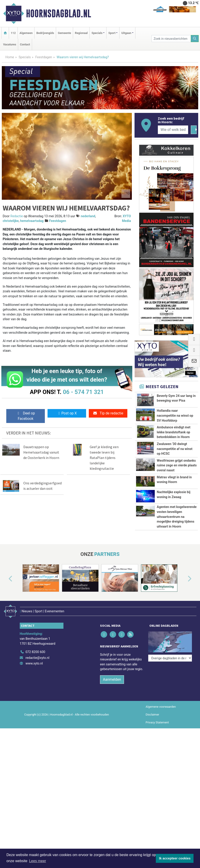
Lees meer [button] (38, 861)
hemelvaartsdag (32, 221)
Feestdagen (44, 57)
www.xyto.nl (34, 663)
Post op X (67, 413)
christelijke (11, 221)
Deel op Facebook (25, 416)
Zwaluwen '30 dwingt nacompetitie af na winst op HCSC (175, 449)
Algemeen (26, 33)
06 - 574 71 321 (83, 392)
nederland (88, 216)
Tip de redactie (108, 413)
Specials (25, 57)
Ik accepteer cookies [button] (175, 858)
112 (13, 33)
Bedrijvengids (45, 33)
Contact (25, 44)
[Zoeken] (195, 39)
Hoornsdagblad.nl (59, 13)
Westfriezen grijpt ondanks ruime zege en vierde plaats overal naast (177, 465)
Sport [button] (112, 33)
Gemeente (64, 33)
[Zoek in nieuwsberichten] (171, 39)
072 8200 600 (35, 652)
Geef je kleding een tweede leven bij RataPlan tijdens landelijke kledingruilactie (104, 458)
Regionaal (81, 33)
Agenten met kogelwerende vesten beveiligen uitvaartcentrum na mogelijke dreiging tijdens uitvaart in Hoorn (177, 517)
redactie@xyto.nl (38, 658)
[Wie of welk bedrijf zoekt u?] (173, 130)
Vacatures (10, 44)
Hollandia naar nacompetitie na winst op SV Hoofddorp (175, 416)
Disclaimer (152, 715)
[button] (5, 579)
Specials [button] (97, 33)
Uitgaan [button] (126, 33)
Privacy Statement (157, 722)
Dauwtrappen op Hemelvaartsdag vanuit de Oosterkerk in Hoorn (41, 452)
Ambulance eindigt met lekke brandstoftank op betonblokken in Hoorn (174, 432)
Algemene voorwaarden (161, 707)
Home (10, 57)
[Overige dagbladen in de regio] (170, 658)
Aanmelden (112, 679)
